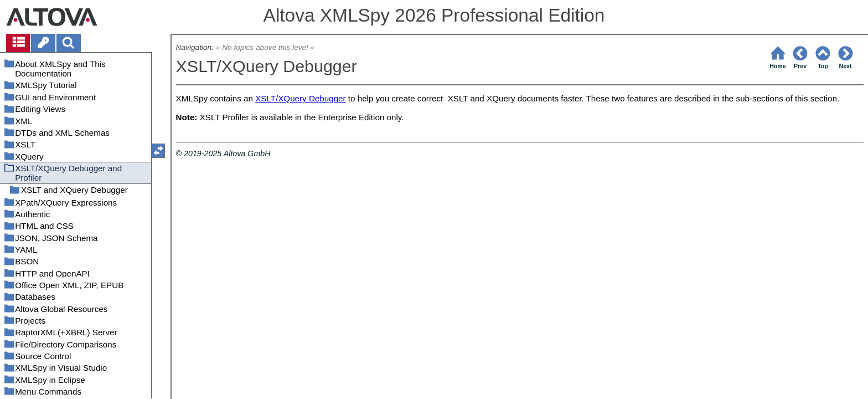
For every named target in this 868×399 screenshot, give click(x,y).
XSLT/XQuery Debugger (301, 98)
